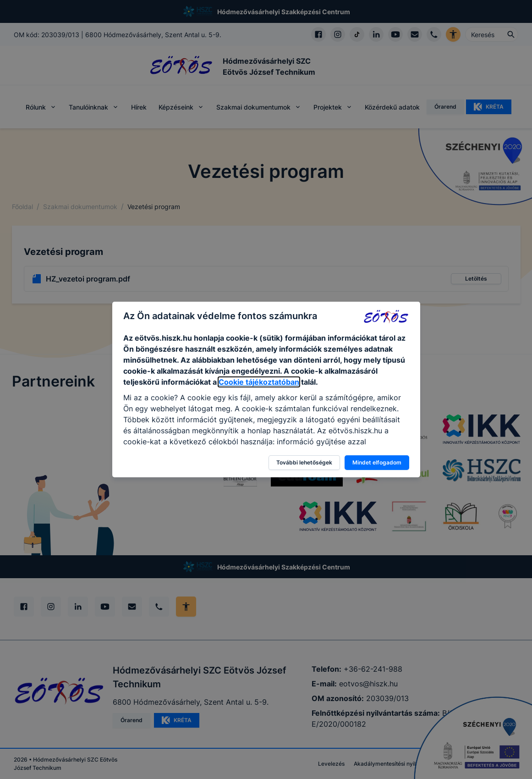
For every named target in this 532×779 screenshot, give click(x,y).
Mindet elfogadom (377, 462)
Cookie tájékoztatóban (259, 382)
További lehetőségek (304, 462)
